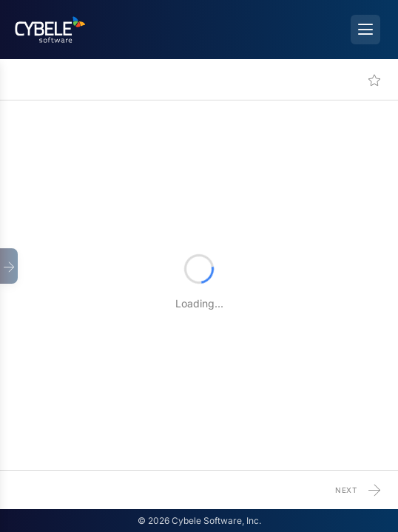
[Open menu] (365, 30)
